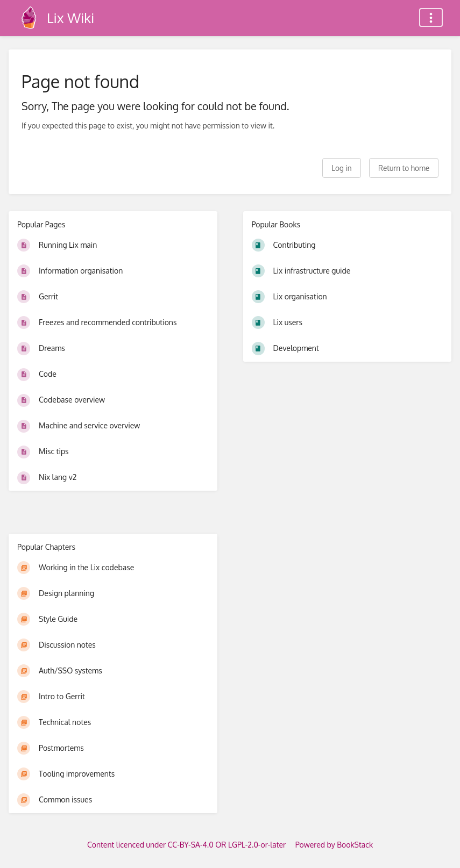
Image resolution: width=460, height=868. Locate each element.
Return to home (404, 168)
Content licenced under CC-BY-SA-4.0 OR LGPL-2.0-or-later (186, 845)
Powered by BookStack (334, 845)
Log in (341, 168)
